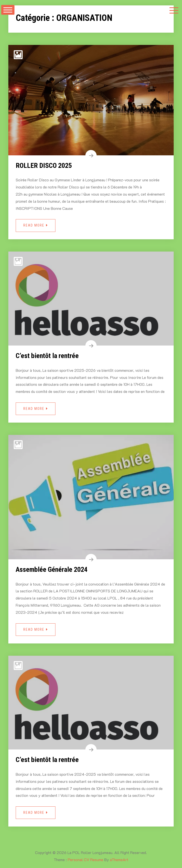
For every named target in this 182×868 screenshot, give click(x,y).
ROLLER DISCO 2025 (44, 166)
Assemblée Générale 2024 (52, 569)
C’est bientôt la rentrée (47, 356)
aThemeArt (119, 860)
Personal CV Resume (85, 860)
